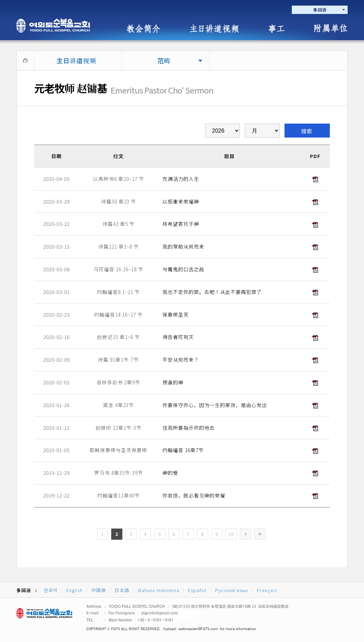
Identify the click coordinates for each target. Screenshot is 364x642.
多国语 (320, 10)
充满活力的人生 (181, 179)
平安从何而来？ (181, 360)
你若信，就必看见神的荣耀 (194, 495)
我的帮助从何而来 (183, 246)
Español (197, 590)
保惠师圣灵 (176, 315)
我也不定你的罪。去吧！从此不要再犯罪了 (212, 292)
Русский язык (232, 590)
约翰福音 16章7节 (183, 450)
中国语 (99, 590)
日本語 (122, 590)
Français (267, 590)
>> (260, 534)
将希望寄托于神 (181, 224)
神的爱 (170, 473)
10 (231, 534)
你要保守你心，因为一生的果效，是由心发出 (215, 405)
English (74, 590)
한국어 (51, 590)
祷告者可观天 (178, 337)
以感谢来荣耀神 (181, 201)
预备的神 (173, 382)
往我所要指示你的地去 (189, 428)
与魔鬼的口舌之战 (183, 269)
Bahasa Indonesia (159, 590)
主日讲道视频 (76, 60)
